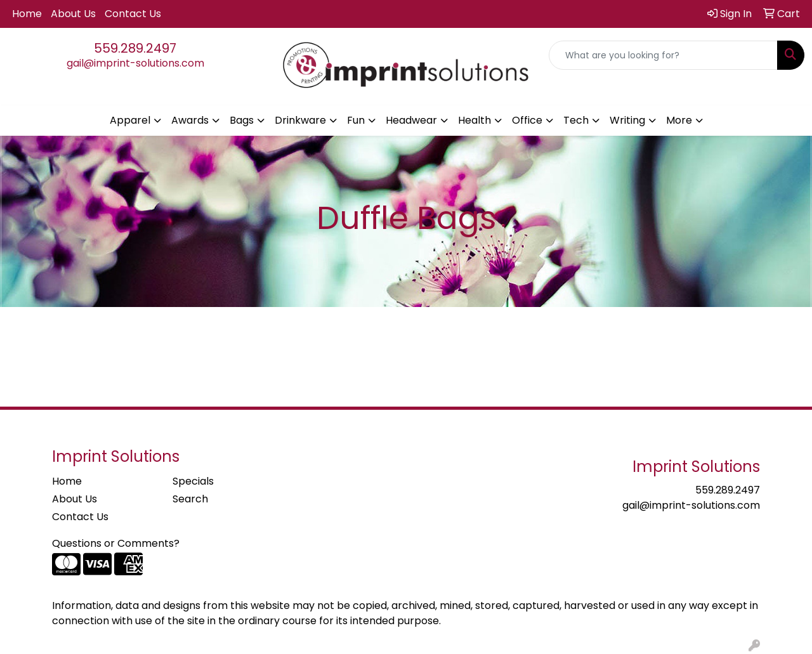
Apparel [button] (130, 120)
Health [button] (475, 120)
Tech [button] (576, 120)
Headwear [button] (411, 120)
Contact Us (133, 14)
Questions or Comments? (116, 543)
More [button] (679, 120)
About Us (73, 14)
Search (190, 499)
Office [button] (527, 120)
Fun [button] (356, 120)
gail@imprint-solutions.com (135, 63)
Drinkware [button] (300, 120)
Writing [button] (627, 120)
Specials (193, 481)
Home (27, 14)
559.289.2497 (135, 48)
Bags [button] (242, 120)
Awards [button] (190, 120)
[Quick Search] (663, 55)
